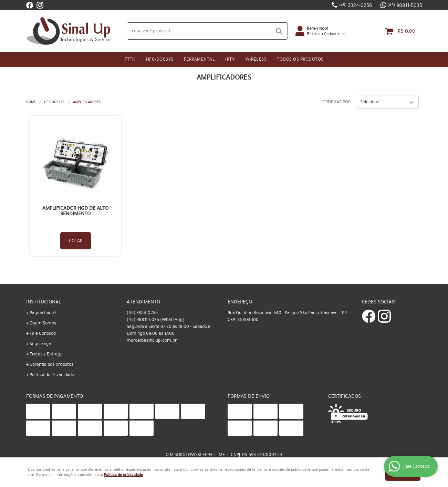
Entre (312, 34)
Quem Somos (43, 323)
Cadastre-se (335, 34)
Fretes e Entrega (46, 354)
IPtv (230, 59)
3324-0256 (356, 5)
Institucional (44, 302)
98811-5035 (405, 5)
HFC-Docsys (160, 59)
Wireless (256, 59)
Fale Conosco (43, 333)
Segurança (40, 344)
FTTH (130, 59)
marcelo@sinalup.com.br (152, 340)
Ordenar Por (336, 102)
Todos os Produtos (300, 59)
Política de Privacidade (52, 375)
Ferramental (200, 59)
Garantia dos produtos (51, 364)
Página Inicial (43, 313)
